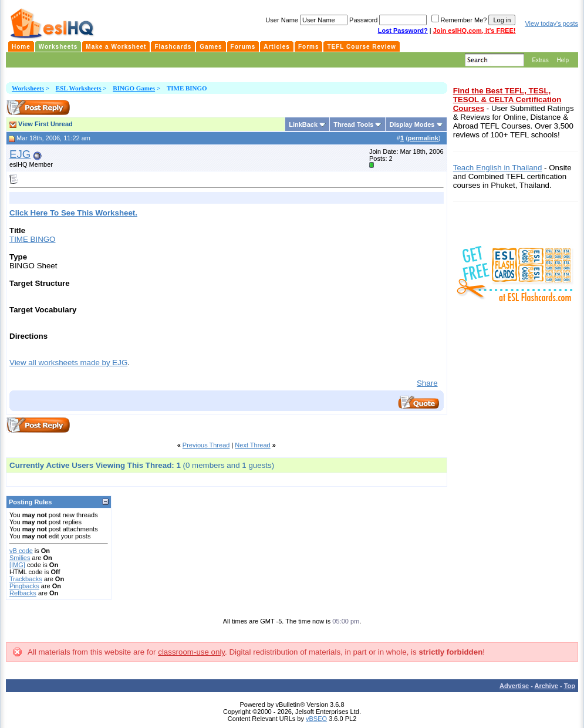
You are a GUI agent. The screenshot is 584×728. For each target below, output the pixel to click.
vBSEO (316, 719)
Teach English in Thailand (498, 168)
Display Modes (412, 124)
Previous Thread (206, 445)
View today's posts (551, 23)
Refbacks (23, 593)
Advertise (514, 686)
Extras (540, 60)
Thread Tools (353, 124)
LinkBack (303, 124)
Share (427, 383)
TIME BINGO (33, 239)
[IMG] (17, 565)
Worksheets (28, 88)
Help (563, 60)
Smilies (20, 558)
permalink (423, 138)
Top (570, 686)
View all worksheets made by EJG (68, 363)
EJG (20, 154)
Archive (546, 686)
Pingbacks (24, 586)
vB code (21, 551)
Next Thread (252, 445)
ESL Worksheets (79, 88)
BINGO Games (134, 88)
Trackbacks (26, 579)
